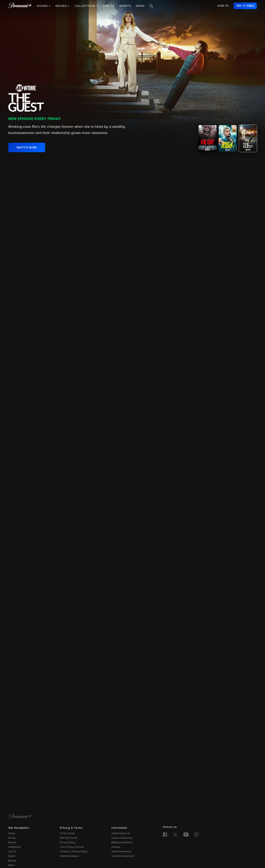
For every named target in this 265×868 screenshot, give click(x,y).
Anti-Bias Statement (123, 856)
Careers (116, 847)
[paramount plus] (20, 6)
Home (12, 833)
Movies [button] (62, 6)
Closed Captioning (122, 838)
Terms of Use (67, 833)
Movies (12, 843)
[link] (245, 6)
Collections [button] (85, 6)
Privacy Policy (68, 843)
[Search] (151, 6)
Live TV (109, 6)
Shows (12, 838)
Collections (15, 847)
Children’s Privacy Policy (74, 852)
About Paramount (121, 852)
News (140, 6)
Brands (12, 861)
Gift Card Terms (69, 838)
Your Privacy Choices (72, 847)
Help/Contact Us (121, 833)
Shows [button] (43, 6)
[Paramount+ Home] (20, 817)
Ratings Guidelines (122, 843)
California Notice (69, 856)
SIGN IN (223, 6)
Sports (125, 6)
